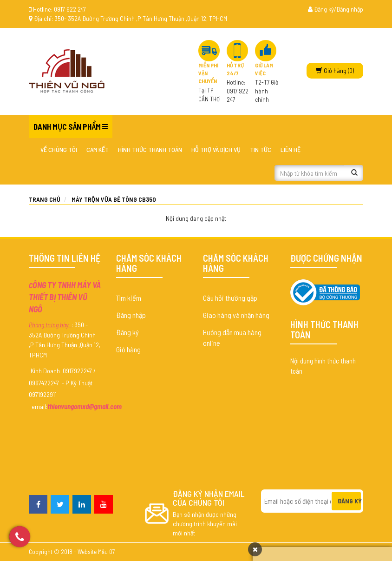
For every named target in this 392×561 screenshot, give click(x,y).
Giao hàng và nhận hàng (236, 315)
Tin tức (261, 149)
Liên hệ (291, 149)
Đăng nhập (131, 315)
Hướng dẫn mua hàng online (232, 337)
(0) (335, 70)
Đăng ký (127, 332)
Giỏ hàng (128, 349)
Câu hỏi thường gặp (230, 298)
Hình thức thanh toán (150, 149)
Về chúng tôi (59, 149)
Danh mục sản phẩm (67, 126)
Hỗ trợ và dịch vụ (216, 149)
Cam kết (98, 149)
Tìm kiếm (129, 298)
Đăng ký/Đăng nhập (336, 9)
